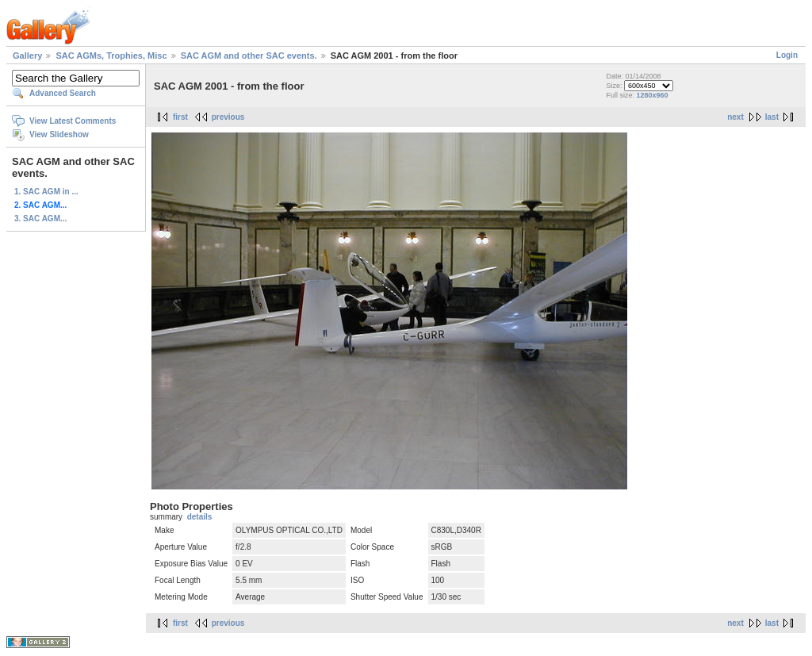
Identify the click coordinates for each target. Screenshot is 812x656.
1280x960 (652, 95)
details (200, 517)
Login (787, 55)
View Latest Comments (73, 121)
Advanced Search (63, 93)
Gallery (27, 56)
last (772, 117)
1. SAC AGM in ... (46, 192)
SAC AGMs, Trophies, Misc (111, 56)
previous (228, 117)
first (180, 117)
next (735, 117)
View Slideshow (59, 134)
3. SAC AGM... (40, 219)
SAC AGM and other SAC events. (249, 56)
